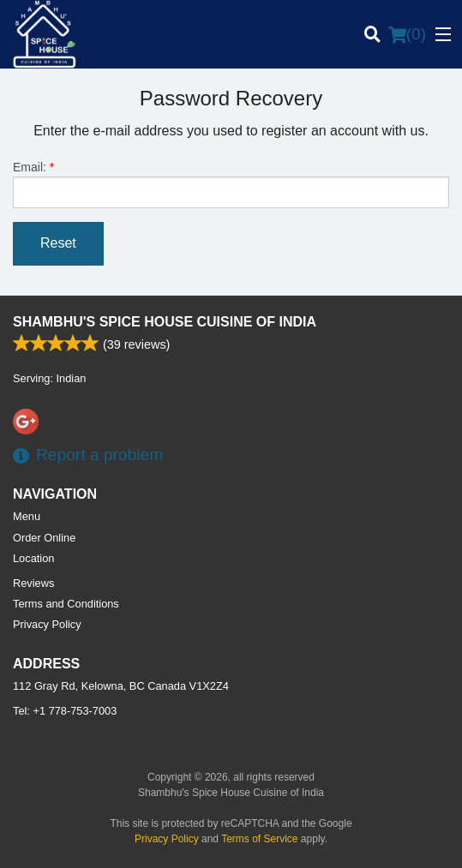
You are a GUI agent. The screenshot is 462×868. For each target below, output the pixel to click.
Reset (58, 243)
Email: (231, 184)
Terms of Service (259, 839)
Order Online (44, 538)
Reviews (33, 583)
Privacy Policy (47, 624)
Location (33, 558)
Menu (27, 516)
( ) (407, 34)
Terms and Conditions (66, 604)
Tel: (65, 711)
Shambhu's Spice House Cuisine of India (165, 322)
